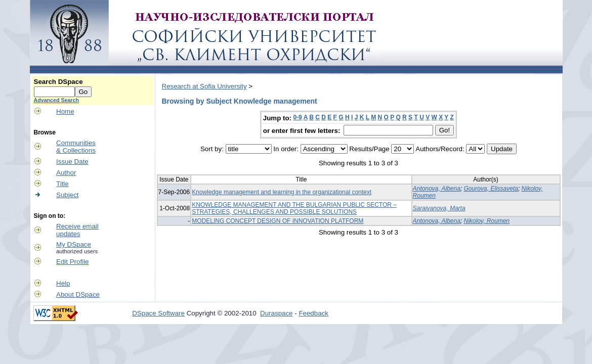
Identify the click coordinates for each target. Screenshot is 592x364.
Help (63, 283)
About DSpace (78, 294)
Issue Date (72, 162)
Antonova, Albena (437, 189)
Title (62, 184)
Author (66, 173)
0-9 (297, 117)
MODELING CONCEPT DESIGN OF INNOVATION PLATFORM (278, 221)
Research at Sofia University (204, 86)
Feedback (313, 313)
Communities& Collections (76, 147)
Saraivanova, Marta (439, 208)
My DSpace (74, 244)
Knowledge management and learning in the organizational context (282, 192)
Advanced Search (56, 100)
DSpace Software (158, 313)
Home (65, 111)
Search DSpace (58, 82)
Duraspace (276, 313)
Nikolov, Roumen (487, 221)
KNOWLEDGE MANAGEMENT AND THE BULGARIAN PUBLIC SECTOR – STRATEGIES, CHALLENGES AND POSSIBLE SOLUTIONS (294, 208)
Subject (67, 195)
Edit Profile (72, 262)
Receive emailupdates (77, 230)
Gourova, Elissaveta (491, 189)
